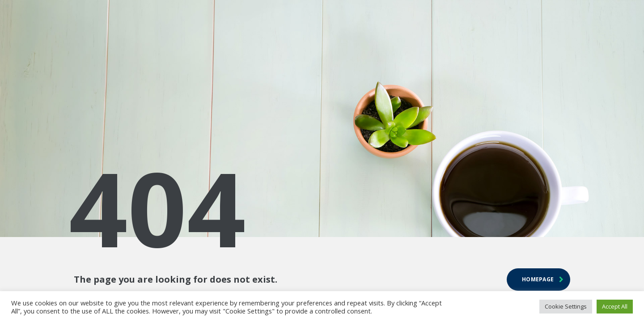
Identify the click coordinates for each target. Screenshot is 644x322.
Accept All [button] (615, 306)
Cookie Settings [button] (566, 306)
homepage (543, 279)
